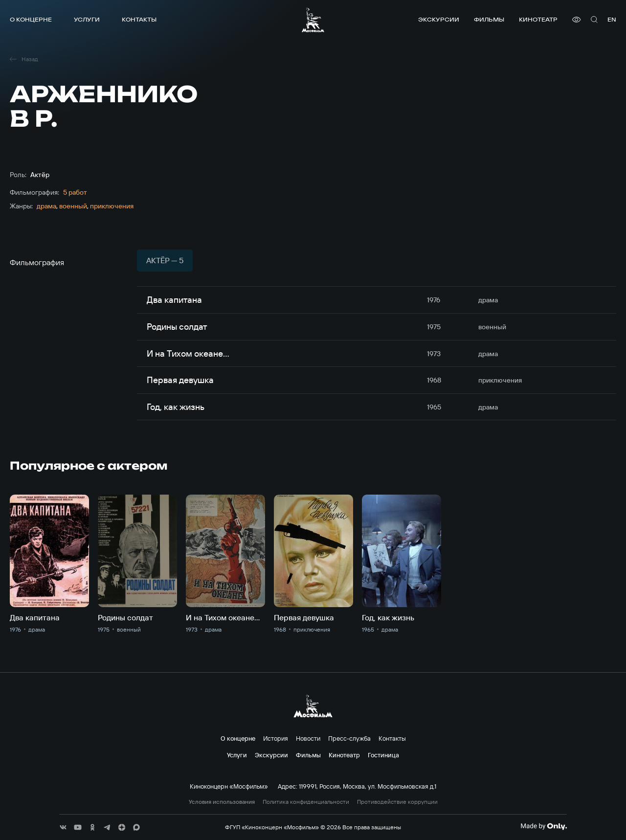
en (612, 19)
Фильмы (489, 19)
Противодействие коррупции (397, 802)
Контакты (139, 19)
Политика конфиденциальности (306, 802)
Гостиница (383, 755)
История (276, 738)
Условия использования (222, 802)
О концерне (31, 19)
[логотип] (313, 20)
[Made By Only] (544, 826)
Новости (308, 738)
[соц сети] (63, 827)
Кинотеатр (538, 19)
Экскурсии (439, 19)
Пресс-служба (349, 738)
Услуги (87, 19)
